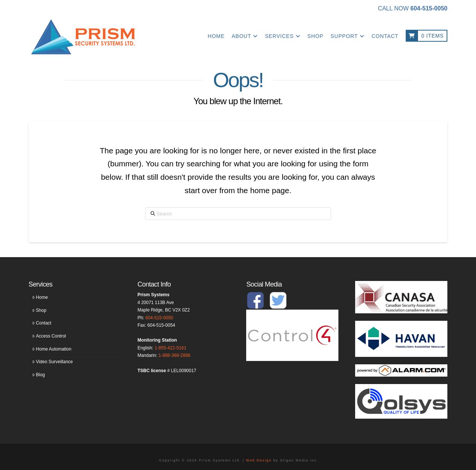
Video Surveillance (53, 362)
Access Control (49, 336)
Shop (39, 310)
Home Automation (52, 349)
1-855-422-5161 (171, 348)
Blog (39, 375)
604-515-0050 (159, 318)
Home (40, 297)
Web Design (259, 460)
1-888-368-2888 (174, 355)
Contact (42, 323)
